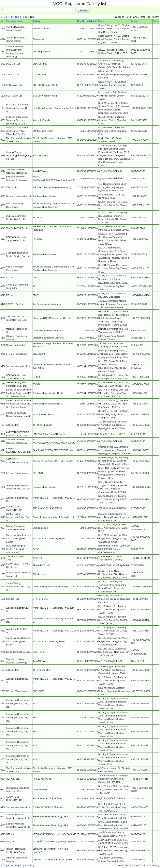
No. (2, 21)
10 (16, 17)
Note (155, 21)
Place (101, 21)
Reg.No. (82, 21)
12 (26, 17)
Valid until (92, 21)
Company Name (14, 21)
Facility (37, 21)
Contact (135, 21)
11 (21, 17)
